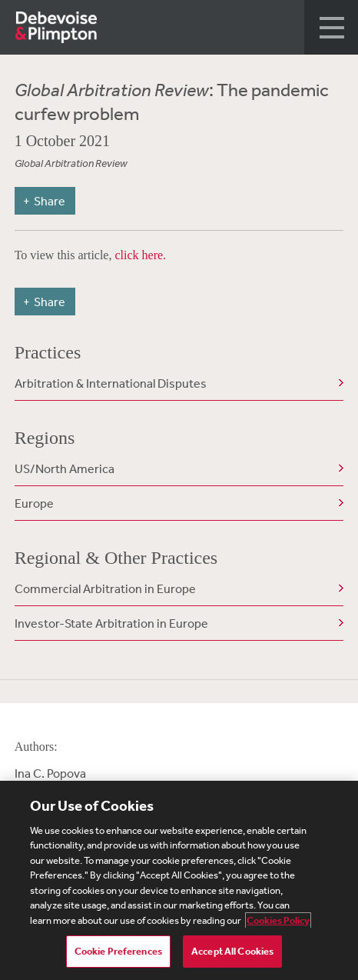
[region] (179, 880)
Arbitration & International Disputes (111, 383)
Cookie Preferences (118, 951)
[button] (331, 27)
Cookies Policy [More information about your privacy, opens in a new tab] (278, 920)
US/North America (65, 468)
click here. (140, 255)
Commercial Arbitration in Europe (105, 588)
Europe (34, 503)
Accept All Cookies (232, 951)
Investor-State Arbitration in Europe (111, 623)
